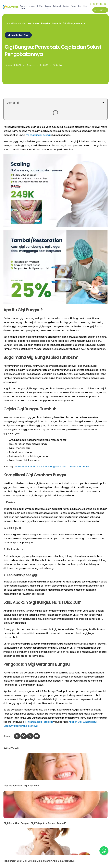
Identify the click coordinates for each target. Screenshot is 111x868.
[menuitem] (32, 7)
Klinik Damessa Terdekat (39, 722)
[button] (18, 35)
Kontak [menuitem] (66, 6)
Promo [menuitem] (73, 6)
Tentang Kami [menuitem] (23, 7)
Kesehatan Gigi (19, 23)
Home (7, 23)
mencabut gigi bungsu (38, 135)
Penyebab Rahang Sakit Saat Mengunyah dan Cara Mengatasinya (52, 467)
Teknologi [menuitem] (57, 6)
